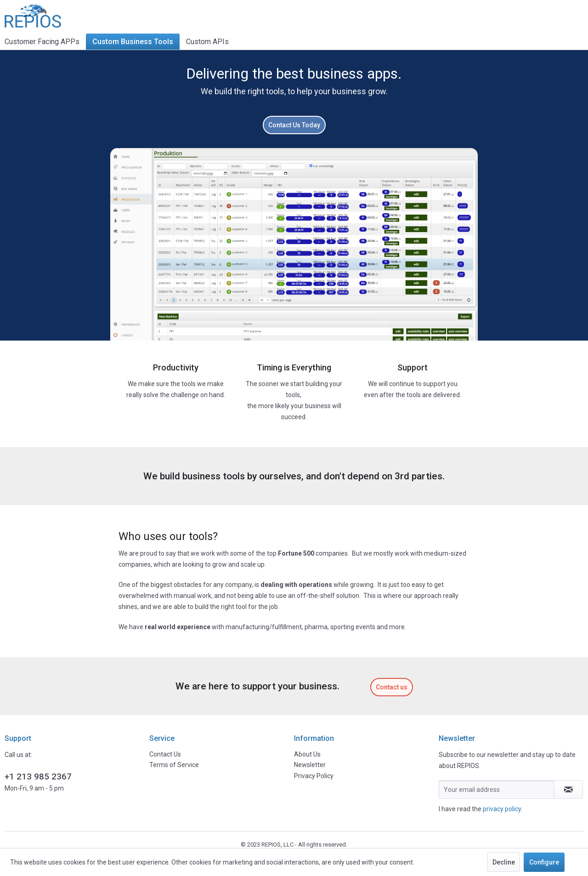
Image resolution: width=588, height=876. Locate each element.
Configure (544, 862)
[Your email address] (497, 790)
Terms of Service (174, 765)
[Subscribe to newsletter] (568, 790)
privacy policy (502, 809)
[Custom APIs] (207, 42)
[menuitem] (45, 42)
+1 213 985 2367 (38, 776)
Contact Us (165, 754)
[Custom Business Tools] (133, 42)
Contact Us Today (294, 125)
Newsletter (310, 765)
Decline (504, 862)
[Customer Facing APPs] (45, 42)
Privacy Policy (314, 776)
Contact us (392, 687)
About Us (307, 754)
